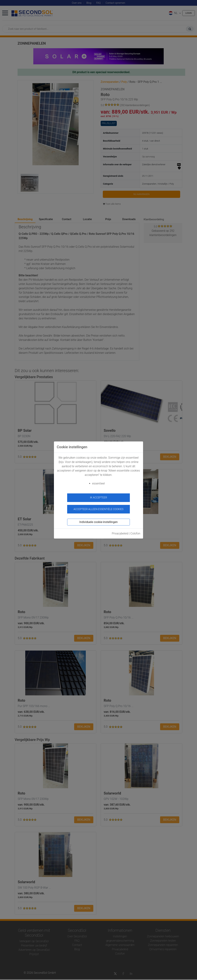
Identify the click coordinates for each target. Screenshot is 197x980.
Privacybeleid (120, 531)
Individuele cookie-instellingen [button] (98, 520)
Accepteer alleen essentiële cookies (98, 507)
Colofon (135, 531)
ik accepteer (98, 498)
